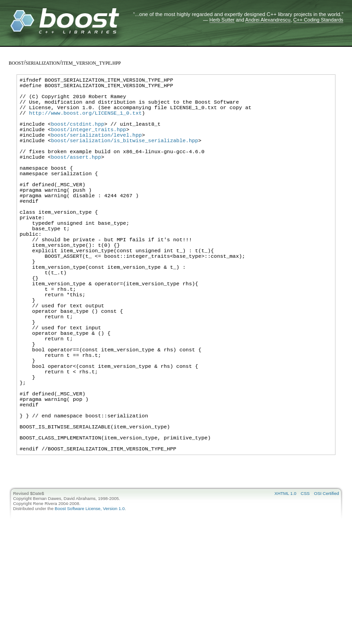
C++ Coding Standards (318, 20)
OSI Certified (326, 587)
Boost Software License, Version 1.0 (90, 602)
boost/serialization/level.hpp (96, 150)
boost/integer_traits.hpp (88, 143)
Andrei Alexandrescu (268, 20)
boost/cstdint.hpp (77, 136)
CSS (305, 587)
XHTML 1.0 (286, 587)
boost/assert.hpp (76, 177)
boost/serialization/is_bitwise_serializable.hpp (124, 157)
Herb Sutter (222, 20)
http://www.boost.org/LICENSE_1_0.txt (85, 122)
